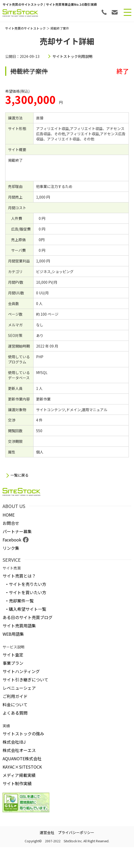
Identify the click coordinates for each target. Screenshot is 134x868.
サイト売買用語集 (19, 626)
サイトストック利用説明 (72, 56)
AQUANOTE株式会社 (22, 758)
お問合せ (11, 523)
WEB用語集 (13, 634)
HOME (9, 515)
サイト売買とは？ (19, 576)
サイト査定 (13, 655)
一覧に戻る (19, 475)
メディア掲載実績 (19, 775)
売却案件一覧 (21, 601)
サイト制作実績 (17, 783)
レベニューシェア (19, 688)
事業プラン (13, 663)
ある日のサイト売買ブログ (28, 617)
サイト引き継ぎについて (25, 680)
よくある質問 (15, 713)
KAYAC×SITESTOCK (22, 767)
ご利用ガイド (15, 696)
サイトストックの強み (23, 734)
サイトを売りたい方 (28, 584)
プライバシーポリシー (76, 832)
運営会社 (47, 832)
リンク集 (11, 548)
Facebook (12, 540)
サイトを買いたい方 (28, 592)
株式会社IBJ (14, 742)
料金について (15, 704)
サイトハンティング (21, 671)
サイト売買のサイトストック (25, 28)
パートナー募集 (17, 531)
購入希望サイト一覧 (28, 609)
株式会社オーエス (19, 750)
